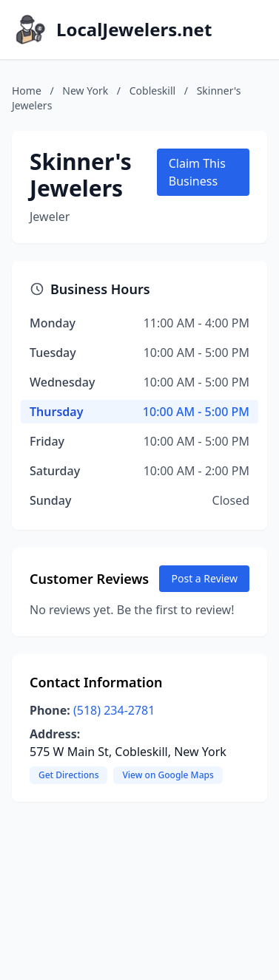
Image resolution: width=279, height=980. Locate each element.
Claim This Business (197, 172)
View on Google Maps (168, 775)
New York (85, 91)
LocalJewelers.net (134, 30)
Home (27, 91)
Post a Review (204, 578)
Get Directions (68, 775)
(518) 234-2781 (114, 710)
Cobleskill (152, 91)
